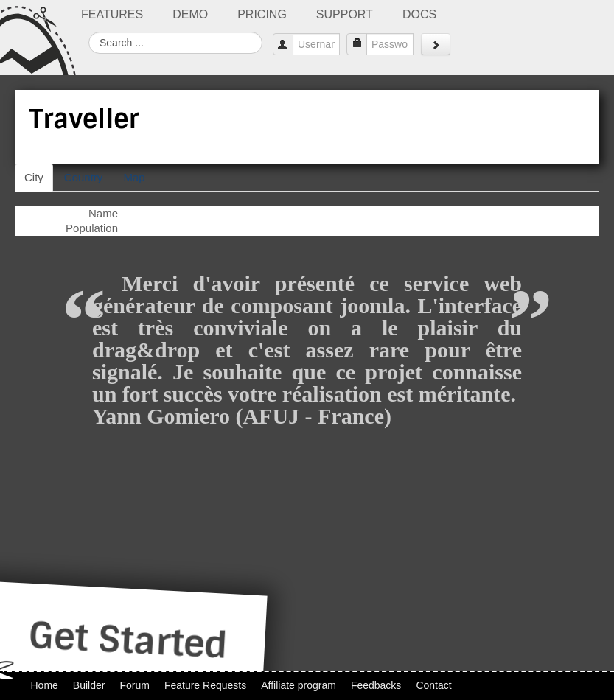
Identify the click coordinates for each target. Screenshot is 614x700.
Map (134, 177)
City (34, 177)
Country (84, 177)
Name (103, 213)
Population (92, 228)
